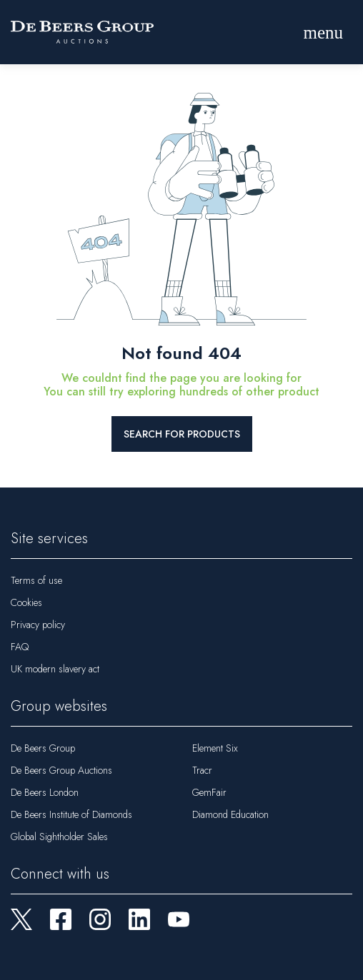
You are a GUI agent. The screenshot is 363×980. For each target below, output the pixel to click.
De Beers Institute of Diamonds (71, 814)
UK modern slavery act (55, 669)
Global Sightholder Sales (59, 837)
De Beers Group (43, 748)
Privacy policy (38, 625)
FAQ (20, 647)
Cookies (26, 602)
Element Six (215, 748)
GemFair (209, 792)
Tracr (202, 770)
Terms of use (36, 580)
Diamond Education (230, 814)
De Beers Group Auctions (61, 770)
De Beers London (45, 792)
